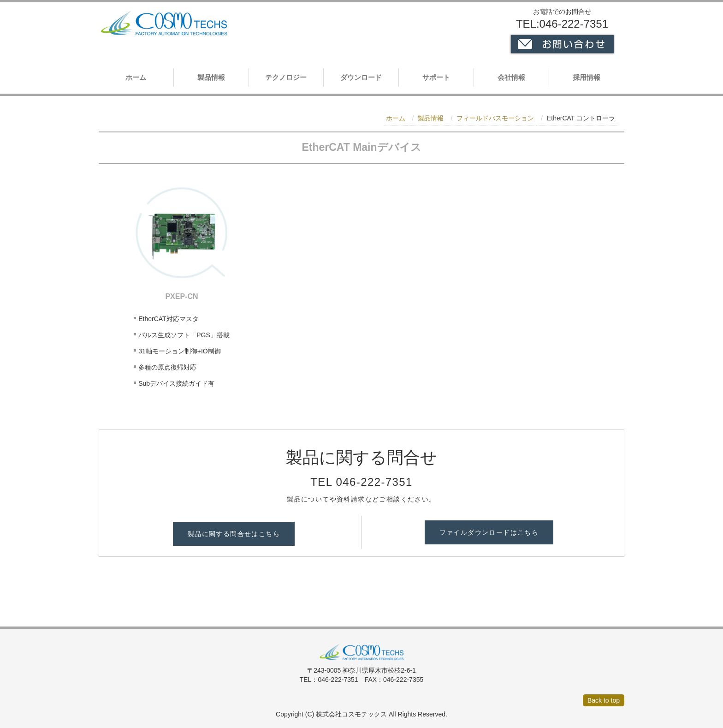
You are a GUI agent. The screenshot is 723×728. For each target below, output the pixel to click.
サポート (436, 77)
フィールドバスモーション (495, 118)
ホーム (136, 77)
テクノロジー (286, 77)
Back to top (604, 700)
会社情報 (511, 77)
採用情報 (587, 77)
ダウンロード (361, 77)
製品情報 (211, 77)
